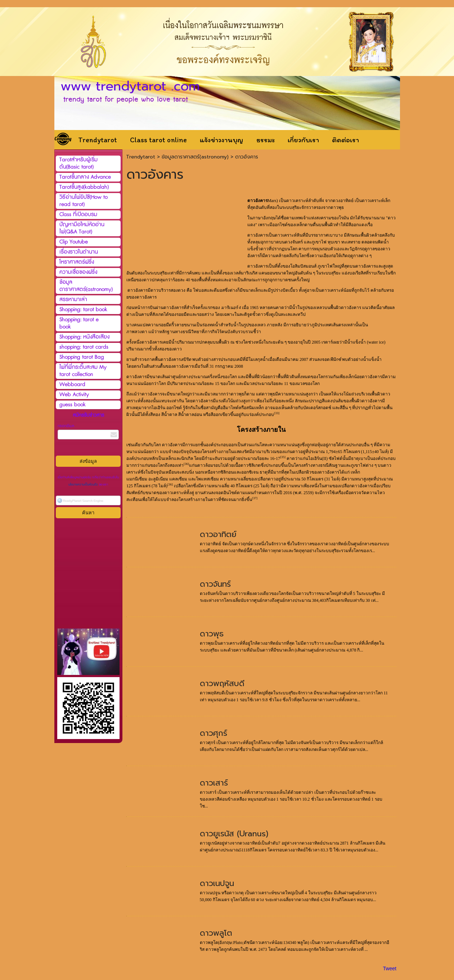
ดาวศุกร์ (213, 733)
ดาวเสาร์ (214, 783)
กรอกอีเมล (66, 426)
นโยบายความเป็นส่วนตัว (84, 485)
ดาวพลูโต (216, 933)
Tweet (390, 968)
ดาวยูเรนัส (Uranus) (234, 834)
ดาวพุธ (212, 634)
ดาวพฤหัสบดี (222, 683)
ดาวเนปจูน (217, 883)
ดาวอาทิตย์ (218, 534)
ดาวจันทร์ (215, 584)
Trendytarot (141, 157)
